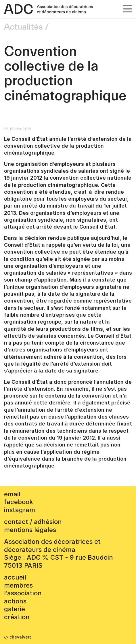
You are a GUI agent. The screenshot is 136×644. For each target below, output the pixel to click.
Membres (18, 585)
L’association (23, 593)
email (12, 494)
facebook (19, 502)
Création (17, 617)
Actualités (23, 27)
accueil (15, 577)
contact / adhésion (33, 522)
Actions (15, 601)
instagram (20, 510)
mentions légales (30, 530)
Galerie (15, 609)
